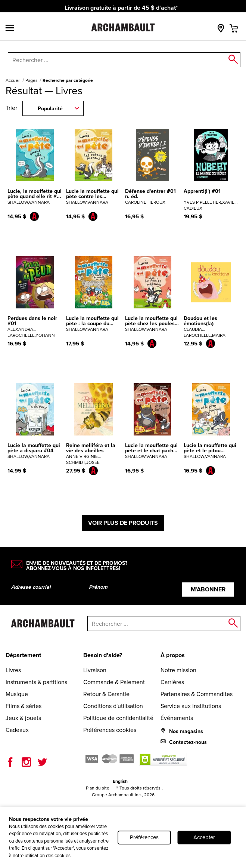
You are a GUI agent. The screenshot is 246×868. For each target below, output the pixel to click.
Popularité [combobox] (50, 109)
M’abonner (208, 589)
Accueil (14, 80)
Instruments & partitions (36, 682)
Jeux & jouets (23, 718)
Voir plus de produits (123, 523)
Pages (32, 80)
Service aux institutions (191, 706)
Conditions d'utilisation (113, 706)
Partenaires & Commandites (197, 694)
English (120, 781)
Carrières (172, 682)
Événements (177, 718)
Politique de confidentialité (118, 718)
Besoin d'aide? (103, 655)
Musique (17, 694)
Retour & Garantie (106, 694)
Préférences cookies (110, 730)
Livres (13, 670)
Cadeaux (17, 730)
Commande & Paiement (114, 682)
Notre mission (178, 670)
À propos (173, 655)
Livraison (95, 670)
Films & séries (24, 706)
